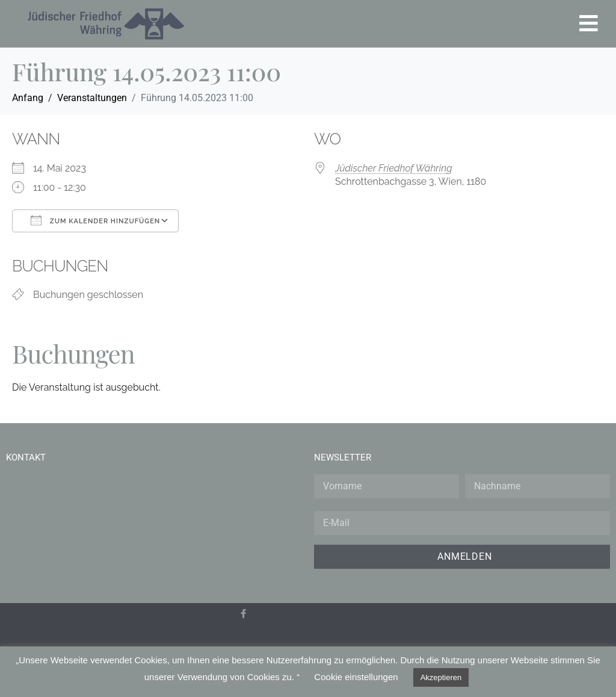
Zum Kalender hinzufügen (95, 220)
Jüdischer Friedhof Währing (394, 168)
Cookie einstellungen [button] (356, 677)
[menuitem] (250, 644)
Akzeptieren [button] (441, 677)
